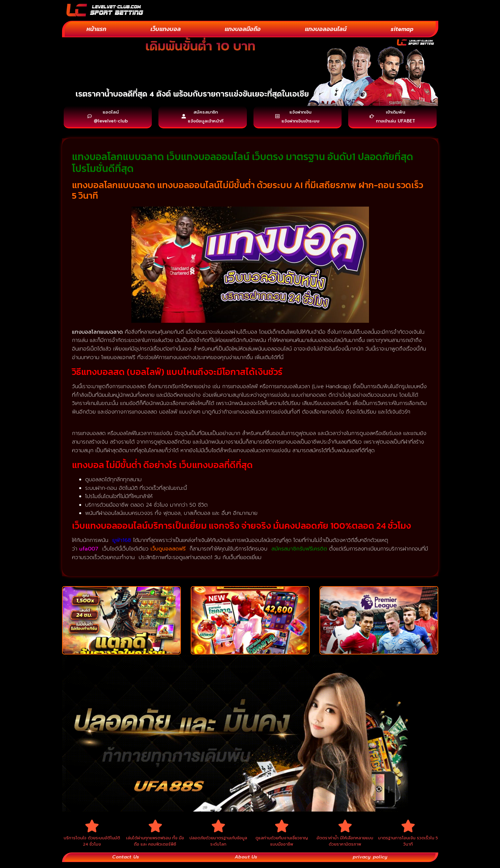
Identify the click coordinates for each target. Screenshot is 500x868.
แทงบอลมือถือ (243, 29)
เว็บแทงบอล (166, 29)
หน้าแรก (96, 29)
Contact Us (126, 863)
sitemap (402, 29)
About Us (245, 863)
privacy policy (370, 863)
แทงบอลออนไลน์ (326, 29)
